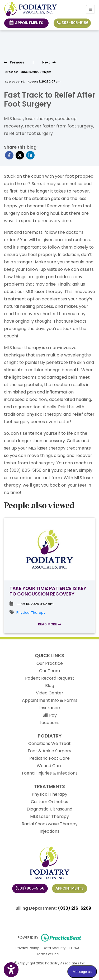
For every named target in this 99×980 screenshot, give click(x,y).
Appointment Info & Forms (50, 700)
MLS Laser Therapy (49, 816)
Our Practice (50, 663)
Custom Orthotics (49, 802)
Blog (50, 686)
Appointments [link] (26, 23)
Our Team (49, 671)
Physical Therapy (31, 613)
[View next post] (49, 62)
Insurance (50, 708)
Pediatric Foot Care (49, 758)
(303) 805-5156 (30, 888)
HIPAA (74, 948)
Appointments (70, 888)
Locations (49, 723)
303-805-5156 (73, 23)
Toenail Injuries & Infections (49, 773)
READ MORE (49, 624)
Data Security (54, 948)
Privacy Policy (27, 948)
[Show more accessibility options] (11, 970)
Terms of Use (48, 954)
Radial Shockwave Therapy (50, 824)
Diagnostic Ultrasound (49, 809)
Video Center (50, 693)
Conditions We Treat (49, 743)
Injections (49, 831)
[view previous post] (14, 62)
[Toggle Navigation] (90, 9)
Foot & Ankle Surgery (49, 751)
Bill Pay (50, 715)
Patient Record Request (50, 678)
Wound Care (50, 766)
